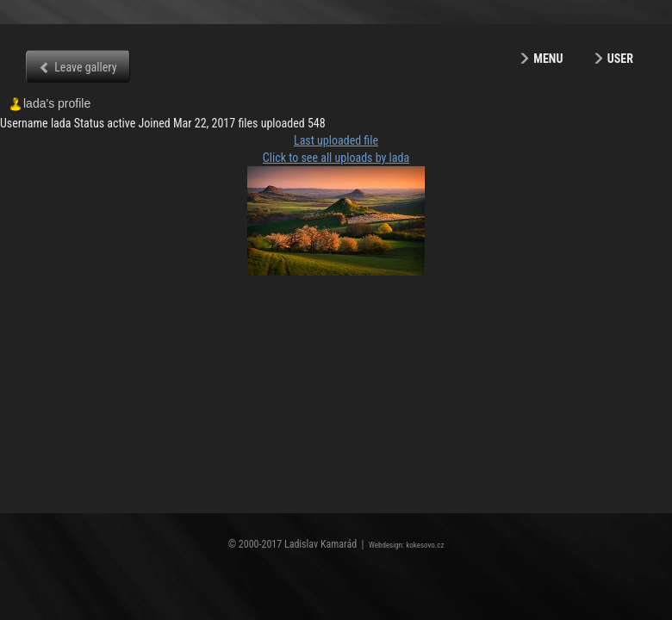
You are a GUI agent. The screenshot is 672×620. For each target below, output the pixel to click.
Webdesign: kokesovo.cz (406, 545)
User (620, 59)
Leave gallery (85, 67)
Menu (548, 59)
